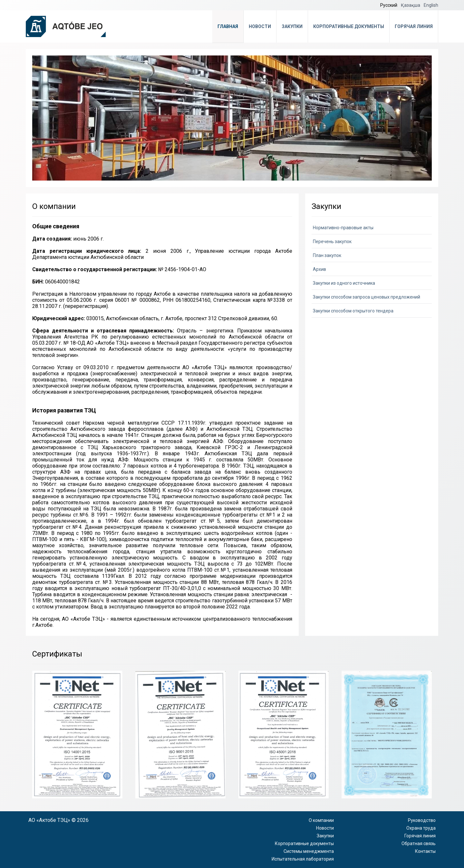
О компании (321, 820)
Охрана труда (421, 828)
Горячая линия (414, 26)
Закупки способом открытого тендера (353, 311)
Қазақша (411, 5)
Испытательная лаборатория (303, 859)
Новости (260, 26)
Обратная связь (419, 843)
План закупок (327, 255)
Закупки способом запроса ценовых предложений (367, 297)
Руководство (422, 820)
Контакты (425, 851)
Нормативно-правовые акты (343, 228)
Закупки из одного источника (344, 283)
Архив (319, 269)
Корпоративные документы (349, 26)
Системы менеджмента (309, 851)
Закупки (292, 26)
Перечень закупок (332, 242)
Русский (389, 5)
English (431, 5)
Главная (228, 26)
